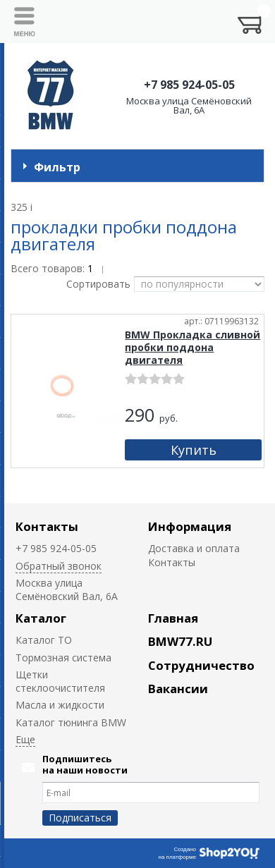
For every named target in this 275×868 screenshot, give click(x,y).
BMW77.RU (180, 641)
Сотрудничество (201, 665)
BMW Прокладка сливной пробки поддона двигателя (192, 347)
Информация (190, 526)
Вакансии (178, 689)
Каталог (41, 618)
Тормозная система (63, 658)
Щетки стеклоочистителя (60, 681)
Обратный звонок (59, 566)
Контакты (47, 526)
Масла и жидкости (60, 705)
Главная (173, 618)
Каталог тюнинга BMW (71, 722)
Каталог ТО (44, 640)
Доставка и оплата (194, 548)
